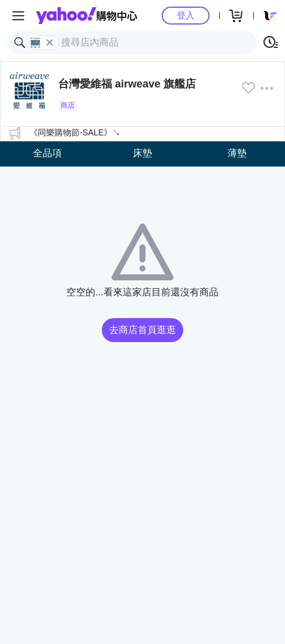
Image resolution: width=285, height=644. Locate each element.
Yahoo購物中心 (87, 16)
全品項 (47, 153)
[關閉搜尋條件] (50, 43)
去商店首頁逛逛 (142, 330)
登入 (186, 15)
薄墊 (237, 153)
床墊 (142, 153)
